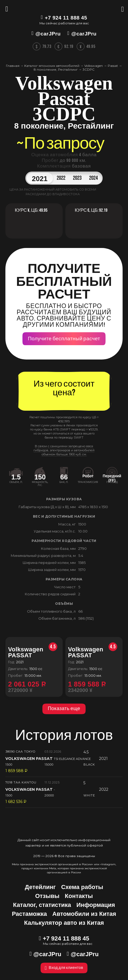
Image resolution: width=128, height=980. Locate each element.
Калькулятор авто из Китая (64, 923)
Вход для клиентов (64, 968)
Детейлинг (40, 887)
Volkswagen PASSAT (33, 652)
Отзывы (47, 896)
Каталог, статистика (42, 905)
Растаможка (29, 914)
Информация (96, 905)
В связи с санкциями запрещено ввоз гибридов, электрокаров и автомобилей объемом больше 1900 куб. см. (64, 450)
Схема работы (82, 887)
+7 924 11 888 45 (66, 18)
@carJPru (48, 34)
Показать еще (64, 709)
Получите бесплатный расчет (64, 339)
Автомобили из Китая (84, 914)
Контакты (79, 896)
